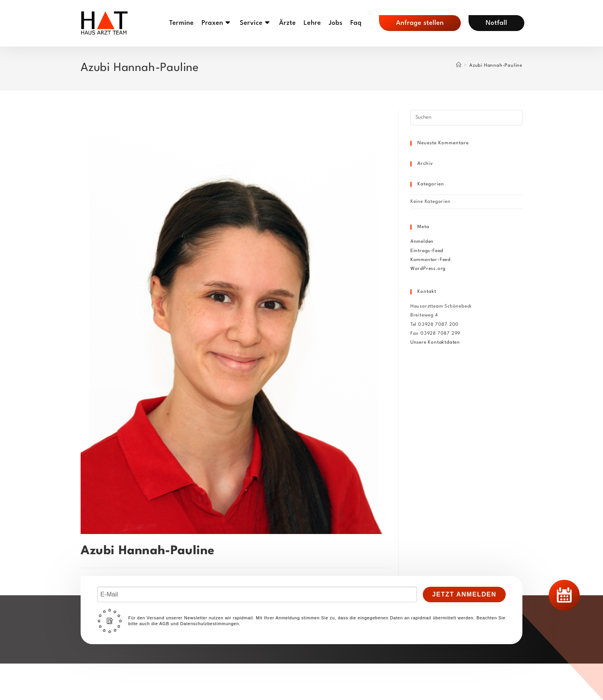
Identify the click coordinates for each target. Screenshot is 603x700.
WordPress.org (428, 269)
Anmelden (422, 242)
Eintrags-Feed (427, 251)
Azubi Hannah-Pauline (496, 66)
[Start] (459, 66)
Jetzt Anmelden (464, 594)
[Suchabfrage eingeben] (466, 118)
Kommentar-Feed (431, 260)
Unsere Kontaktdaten (435, 342)
